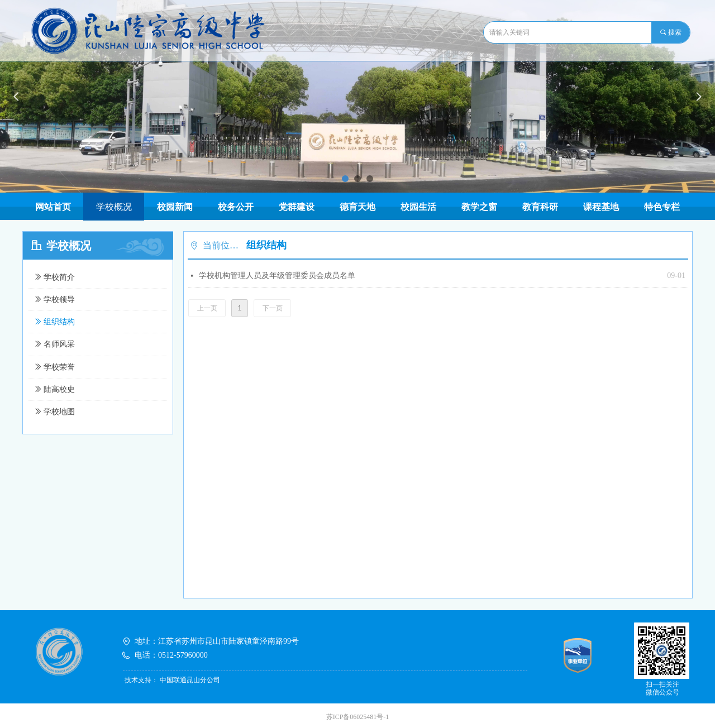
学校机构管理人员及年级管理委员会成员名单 (277, 276)
